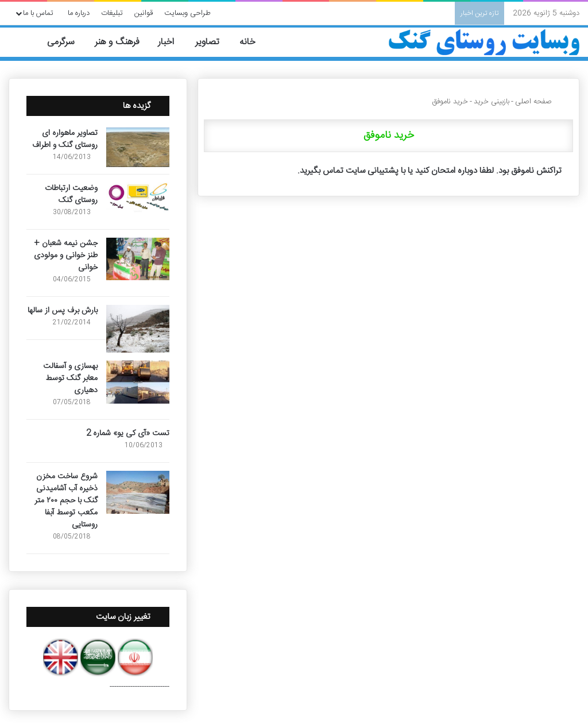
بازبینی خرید (492, 102)
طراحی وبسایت (187, 13)
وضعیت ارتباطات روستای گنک (71, 194)
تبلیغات (112, 13)
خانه (254, 42)
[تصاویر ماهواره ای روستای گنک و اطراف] (138, 147)
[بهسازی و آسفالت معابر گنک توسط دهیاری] (138, 382)
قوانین (144, 13)
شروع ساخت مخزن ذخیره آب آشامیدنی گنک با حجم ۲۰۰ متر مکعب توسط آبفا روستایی (66, 501)
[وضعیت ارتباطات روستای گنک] (138, 198)
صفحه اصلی (538, 102)
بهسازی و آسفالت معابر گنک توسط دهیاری (70, 378)
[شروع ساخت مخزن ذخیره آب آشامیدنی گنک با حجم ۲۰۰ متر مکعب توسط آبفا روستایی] (138, 492)
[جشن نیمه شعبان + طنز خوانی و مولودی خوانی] (138, 259)
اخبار (173, 42)
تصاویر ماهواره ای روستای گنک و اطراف (65, 139)
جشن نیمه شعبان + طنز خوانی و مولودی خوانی (66, 255)
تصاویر (213, 42)
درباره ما (79, 13)
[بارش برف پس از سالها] (138, 329)
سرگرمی (67, 42)
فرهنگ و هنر (122, 42)
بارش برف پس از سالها (63, 311)
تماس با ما (38, 13)
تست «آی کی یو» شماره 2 (128, 433)
